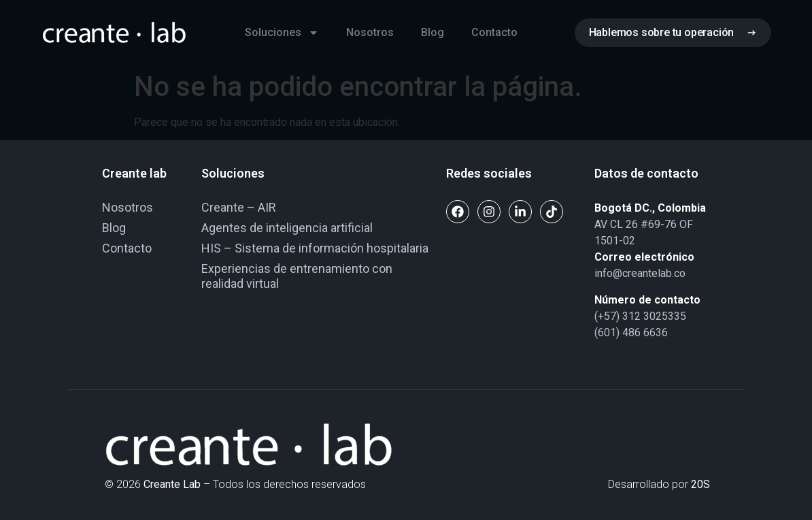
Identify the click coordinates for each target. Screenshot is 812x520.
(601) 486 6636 (631, 332)
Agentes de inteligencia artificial (287, 228)
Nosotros (370, 32)
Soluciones (282, 33)
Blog (433, 32)
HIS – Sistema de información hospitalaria (315, 248)
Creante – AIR (239, 207)
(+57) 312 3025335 (640, 316)
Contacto (494, 32)
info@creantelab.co (640, 273)
